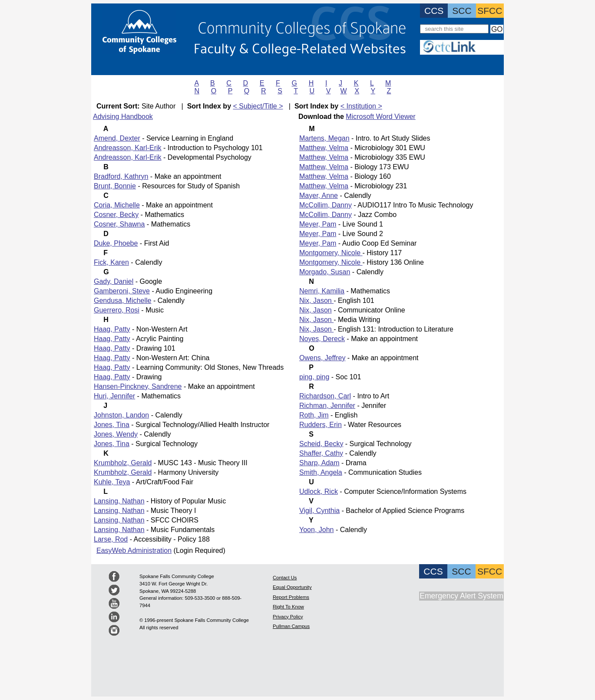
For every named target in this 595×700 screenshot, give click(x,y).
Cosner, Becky (116, 215)
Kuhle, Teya (112, 482)
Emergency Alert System (461, 596)
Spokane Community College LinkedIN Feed (114, 617)
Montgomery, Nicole (331, 253)
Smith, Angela (321, 472)
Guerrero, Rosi (117, 310)
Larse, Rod (111, 539)
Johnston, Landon (121, 415)
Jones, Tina (112, 425)
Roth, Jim (314, 415)
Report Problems (291, 597)
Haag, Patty (112, 329)
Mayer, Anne (319, 196)
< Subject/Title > (258, 106)
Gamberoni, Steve (122, 291)
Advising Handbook (123, 117)
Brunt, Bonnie (115, 186)
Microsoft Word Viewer (380, 117)
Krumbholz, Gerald (123, 463)
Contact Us (285, 578)
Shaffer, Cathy (321, 453)
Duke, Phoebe (116, 243)
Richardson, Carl (325, 396)
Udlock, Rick (319, 491)
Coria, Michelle (117, 205)
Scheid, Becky (321, 444)
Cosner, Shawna (119, 224)
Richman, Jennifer (327, 406)
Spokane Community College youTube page (114, 603)
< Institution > (361, 106)
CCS (434, 11)
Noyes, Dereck (322, 339)
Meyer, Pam (318, 224)
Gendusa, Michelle (123, 301)
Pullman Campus (291, 626)
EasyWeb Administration (134, 550)
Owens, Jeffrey (322, 358)
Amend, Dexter (117, 138)
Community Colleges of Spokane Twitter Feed (114, 590)
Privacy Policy (288, 617)
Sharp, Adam (319, 463)
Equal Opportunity (292, 587)
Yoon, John (316, 530)
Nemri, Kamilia (322, 291)
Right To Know (288, 607)
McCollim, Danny (326, 205)
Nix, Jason (316, 301)
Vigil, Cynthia (319, 511)
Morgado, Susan (325, 272)
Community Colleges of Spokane (302, 27)
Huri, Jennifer (114, 396)
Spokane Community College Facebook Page (114, 577)
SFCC (490, 11)
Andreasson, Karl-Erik (128, 148)
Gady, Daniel (114, 281)
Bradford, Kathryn (121, 176)
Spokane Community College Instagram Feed (114, 630)
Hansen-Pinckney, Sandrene (138, 386)
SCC (462, 11)
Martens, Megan (324, 138)
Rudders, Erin (321, 425)
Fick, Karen (111, 262)
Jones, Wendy (116, 434)
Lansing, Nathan (119, 501)
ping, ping (314, 377)
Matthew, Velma (324, 148)
